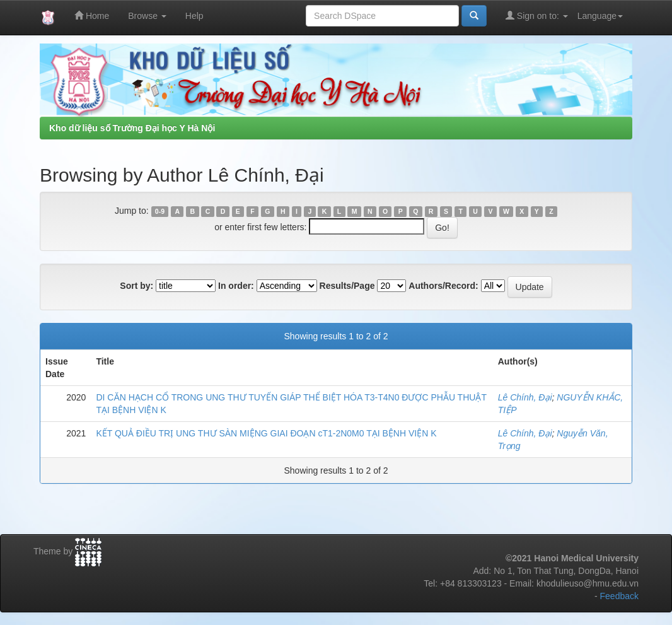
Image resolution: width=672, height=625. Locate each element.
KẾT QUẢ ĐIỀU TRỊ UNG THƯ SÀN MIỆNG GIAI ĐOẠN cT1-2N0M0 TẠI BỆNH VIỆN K (266, 433)
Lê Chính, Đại (525, 397)
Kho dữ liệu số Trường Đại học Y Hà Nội (132, 128)
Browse (147, 16)
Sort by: (136, 286)
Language (600, 16)
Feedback (619, 596)
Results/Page (347, 286)
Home (92, 15)
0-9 (160, 211)
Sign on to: (537, 15)
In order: (236, 286)
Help (194, 16)
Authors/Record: (443, 286)
